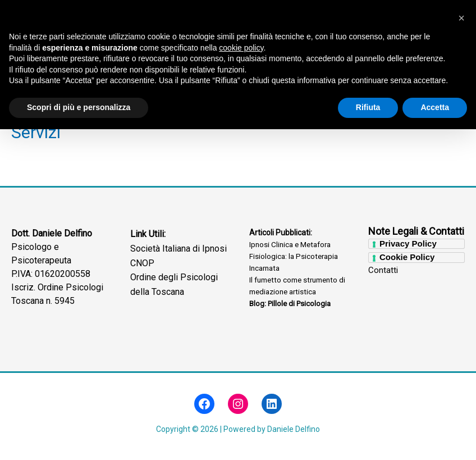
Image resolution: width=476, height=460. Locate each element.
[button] (461, 349)
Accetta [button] (435, 438)
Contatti (383, 273)
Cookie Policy (407, 260)
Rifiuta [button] (368, 438)
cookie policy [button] (241, 379)
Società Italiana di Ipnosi (178, 251)
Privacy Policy (408, 246)
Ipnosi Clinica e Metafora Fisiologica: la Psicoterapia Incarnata (295, 259)
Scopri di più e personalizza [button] (79, 438)
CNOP (142, 265)
